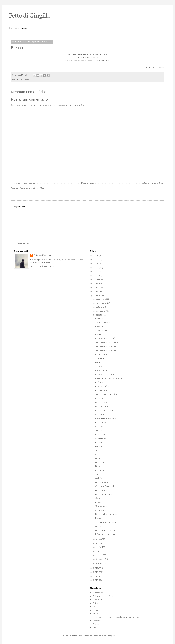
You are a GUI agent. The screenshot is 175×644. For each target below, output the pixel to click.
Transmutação (102, 322)
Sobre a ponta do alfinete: (108, 394)
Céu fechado (101, 414)
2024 (96, 263)
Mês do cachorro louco (106, 534)
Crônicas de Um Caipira (104, 596)
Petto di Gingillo (30, 15)
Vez (97, 450)
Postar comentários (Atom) (33, 188)
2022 (96, 271)
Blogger (111, 636)
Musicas (97, 614)
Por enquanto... (103, 390)
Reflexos (99, 382)
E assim (99, 326)
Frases (26, 80)
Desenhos (97, 600)
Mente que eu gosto (105, 410)
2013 (96, 576)
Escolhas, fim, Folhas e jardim (110, 378)
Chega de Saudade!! (105, 486)
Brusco (99, 466)
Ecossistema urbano (105, 374)
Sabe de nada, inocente (106, 522)
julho (98, 539)
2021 (96, 275)
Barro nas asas (102, 482)
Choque (99, 398)
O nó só (99, 426)
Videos (96, 628)
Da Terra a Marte (103, 402)
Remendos (100, 422)
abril (98, 551)
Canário (99, 498)
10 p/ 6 (98, 366)
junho (99, 543)
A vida (98, 526)
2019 (96, 283)
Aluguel (99, 446)
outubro (100, 307)
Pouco (98, 442)
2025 (96, 259)
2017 (96, 291)
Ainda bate (101, 362)
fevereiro (100, 559)
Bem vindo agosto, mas (107, 530)
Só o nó (99, 430)
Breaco (99, 458)
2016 (96, 295)
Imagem (99, 470)
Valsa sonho (101, 330)
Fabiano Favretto (42, 255)
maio (99, 547)
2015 (96, 568)
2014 (96, 572)
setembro (101, 311)
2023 (96, 267)
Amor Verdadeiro (103, 494)
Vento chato (101, 506)
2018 (96, 287)
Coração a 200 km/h (106, 338)
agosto (99, 315)
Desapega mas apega (106, 418)
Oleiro (98, 454)
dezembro (101, 299)
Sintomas (100, 358)
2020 (96, 279)
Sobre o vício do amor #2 (107, 346)
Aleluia (99, 478)
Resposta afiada (103, 386)
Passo (98, 518)
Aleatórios (98, 593)
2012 (96, 580)
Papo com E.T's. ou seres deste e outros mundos (116, 617)
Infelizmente (101, 354)
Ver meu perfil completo (42, 266)
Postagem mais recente (23, 183)
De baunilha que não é (106, 514)
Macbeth (100, 334)
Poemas (97, 621)
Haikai (96, 610)
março (99, 555)
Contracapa (101, 510)
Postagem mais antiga (152, 183)
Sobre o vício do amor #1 (107, 350)
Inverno (99, 318)
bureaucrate (101, 490)
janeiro (99, 563)
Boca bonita (101, 462)
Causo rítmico (102, 370)
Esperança (100, 434)
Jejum (98, 474)
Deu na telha (102, 406)
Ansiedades (101, 438)
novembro (101, 303)
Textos (96, 624)
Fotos (95, 603)
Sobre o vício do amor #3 (107, 342)
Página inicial (88, 183)
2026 (96, 255)
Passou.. (99, 502)
